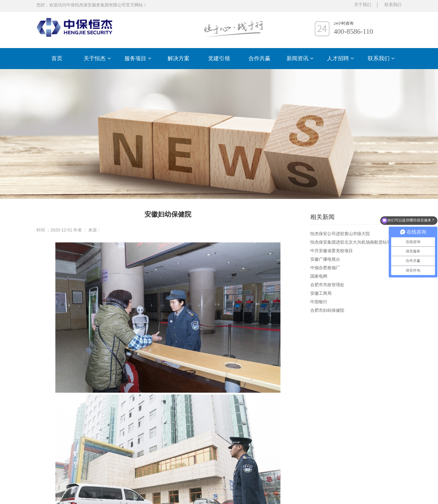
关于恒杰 (97, 58)
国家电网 (319, 276)
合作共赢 (259, 58)
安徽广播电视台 (325, 259)
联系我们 (381, 58)
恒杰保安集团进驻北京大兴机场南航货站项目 (353, 242)
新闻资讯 (300, 58)
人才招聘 (341, 58)
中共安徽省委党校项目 (332, 251)
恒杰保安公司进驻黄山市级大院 (340, 234)
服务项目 (138, 58)
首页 (57, 58)
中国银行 (319, 302)
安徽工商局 (321, 293)
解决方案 (179, 58)
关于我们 (363, 5)
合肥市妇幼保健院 (327, 310)
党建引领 (219, 58)
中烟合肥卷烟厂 (325, 268)
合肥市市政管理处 (327, 285)
